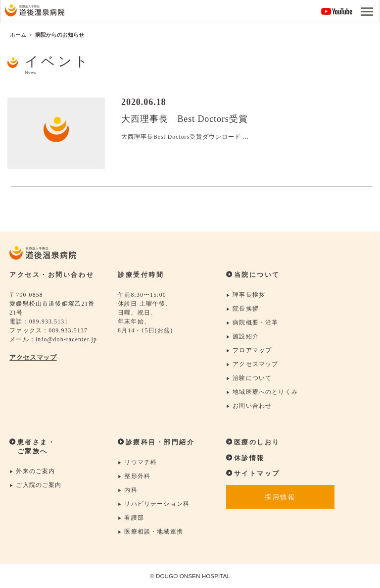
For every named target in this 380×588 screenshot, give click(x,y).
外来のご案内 (32, 472)
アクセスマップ (33, 358)
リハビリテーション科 (154, 505)
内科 (128, 491)
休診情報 (245, 458)
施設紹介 (242, 337)
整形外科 (134, 477)
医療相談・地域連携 (150, 532)
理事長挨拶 (246, 295)
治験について (249, 379)
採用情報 (280, 498)
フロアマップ (249, 350)
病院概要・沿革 (252, 323)
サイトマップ (253, 474)
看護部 (131, 518)
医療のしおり (253, 442)
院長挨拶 (242, 309)
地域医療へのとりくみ (262, 393)
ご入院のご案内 (36, 486)
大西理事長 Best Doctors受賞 (185, 119)
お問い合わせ (249, 406)
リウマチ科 (137, 463)
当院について (253, 275)
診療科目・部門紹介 (156, 443)
